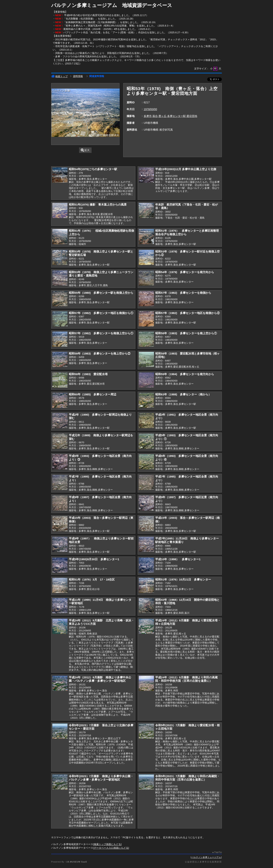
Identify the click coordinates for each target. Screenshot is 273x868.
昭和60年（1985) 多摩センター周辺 (93, 394)
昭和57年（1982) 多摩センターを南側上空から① (101, 333)
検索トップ (59, 76)
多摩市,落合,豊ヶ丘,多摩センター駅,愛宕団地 (170, 116)
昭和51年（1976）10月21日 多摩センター (183, 579)
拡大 (85, 150)
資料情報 (78, 76)
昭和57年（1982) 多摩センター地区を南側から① (101, 313)
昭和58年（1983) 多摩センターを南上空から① (186, 333)
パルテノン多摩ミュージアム (206, 857)
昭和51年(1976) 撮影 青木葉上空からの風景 (98, 205)
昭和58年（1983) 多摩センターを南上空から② (100, 353)
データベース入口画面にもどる (111, 848)
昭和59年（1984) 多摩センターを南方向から (185, 374)
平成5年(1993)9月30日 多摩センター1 (94, 559)
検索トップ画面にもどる (107, 844)
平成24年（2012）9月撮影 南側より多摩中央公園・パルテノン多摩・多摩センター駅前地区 (100, 679)
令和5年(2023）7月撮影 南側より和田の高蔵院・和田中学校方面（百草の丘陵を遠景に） (187, 778)
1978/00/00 (150, 109)
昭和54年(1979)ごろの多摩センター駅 (93, 169)
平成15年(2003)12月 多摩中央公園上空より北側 (186, 169)
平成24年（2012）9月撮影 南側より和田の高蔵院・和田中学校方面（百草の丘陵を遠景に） (186, 679)
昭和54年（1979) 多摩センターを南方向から (185, 272)
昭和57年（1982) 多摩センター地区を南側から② (187, 313)
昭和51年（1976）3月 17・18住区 (92, 579)
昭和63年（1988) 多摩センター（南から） (183, 394)
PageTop (218, 852)
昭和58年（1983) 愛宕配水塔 (88, 374)
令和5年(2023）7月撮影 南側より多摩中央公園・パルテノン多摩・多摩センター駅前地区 (101, 778)
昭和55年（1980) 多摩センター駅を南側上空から (101, 293)
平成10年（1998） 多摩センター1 (178, 559)
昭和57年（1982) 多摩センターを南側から (183, 293)
